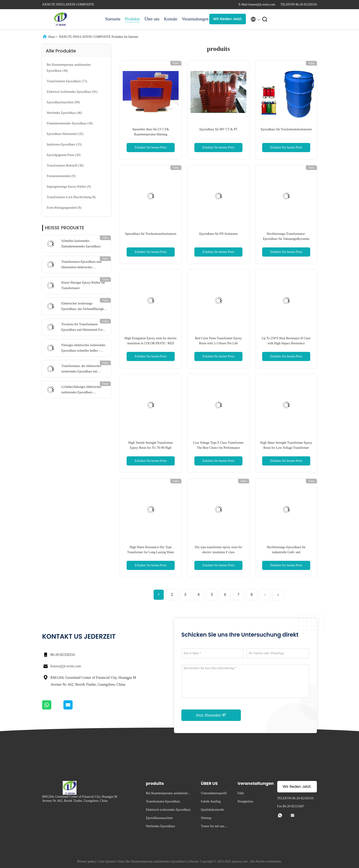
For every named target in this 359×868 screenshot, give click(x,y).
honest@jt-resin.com (66, 666)
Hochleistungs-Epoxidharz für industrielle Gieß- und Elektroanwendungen (286, 552)
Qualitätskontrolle (212, 810)
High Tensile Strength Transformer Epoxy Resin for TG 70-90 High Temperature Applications (151, 448)
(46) (64, 113)
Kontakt (171, 19)
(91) (72, 92)
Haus (52, 37)
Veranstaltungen (193, 19)
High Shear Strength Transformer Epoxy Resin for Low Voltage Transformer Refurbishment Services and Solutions (286, 448)
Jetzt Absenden (211, 715)
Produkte (132, 19)
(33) (64, 144)
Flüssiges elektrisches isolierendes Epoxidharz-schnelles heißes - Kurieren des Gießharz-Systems (83, 348)
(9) (61, 176)
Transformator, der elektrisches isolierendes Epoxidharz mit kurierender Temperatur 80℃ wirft (84, 369)
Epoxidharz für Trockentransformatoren (286, 129)
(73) (67, 81)
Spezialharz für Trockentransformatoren (151, 234)
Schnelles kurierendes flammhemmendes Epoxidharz (81, 244)
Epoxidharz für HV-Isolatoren (218, 234)
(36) (70, 123)
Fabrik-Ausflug (211, 801)
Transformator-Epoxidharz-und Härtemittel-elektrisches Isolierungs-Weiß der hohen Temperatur (81, 265)
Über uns (152, 19)
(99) (63, 102)
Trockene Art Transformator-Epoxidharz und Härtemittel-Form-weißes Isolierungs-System (84, 328)
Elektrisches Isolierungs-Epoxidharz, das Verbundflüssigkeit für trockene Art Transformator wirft (85, 307)
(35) (65, 134)
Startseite (113, 19)
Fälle (241, 793)
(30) (69, 68)
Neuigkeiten (245, 801)
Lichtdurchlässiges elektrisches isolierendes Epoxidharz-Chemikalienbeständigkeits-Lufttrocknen (81, 390)
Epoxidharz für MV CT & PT (218, 129)
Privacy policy (86, 861)
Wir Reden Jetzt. (228, 19)
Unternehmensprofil (214, 793)
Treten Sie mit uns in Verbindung (214, 827)
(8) (71, 197)
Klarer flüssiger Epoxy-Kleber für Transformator (83, 285)
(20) (64, 155)
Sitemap (206, 818)
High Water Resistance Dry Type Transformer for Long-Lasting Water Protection (151, 552)
